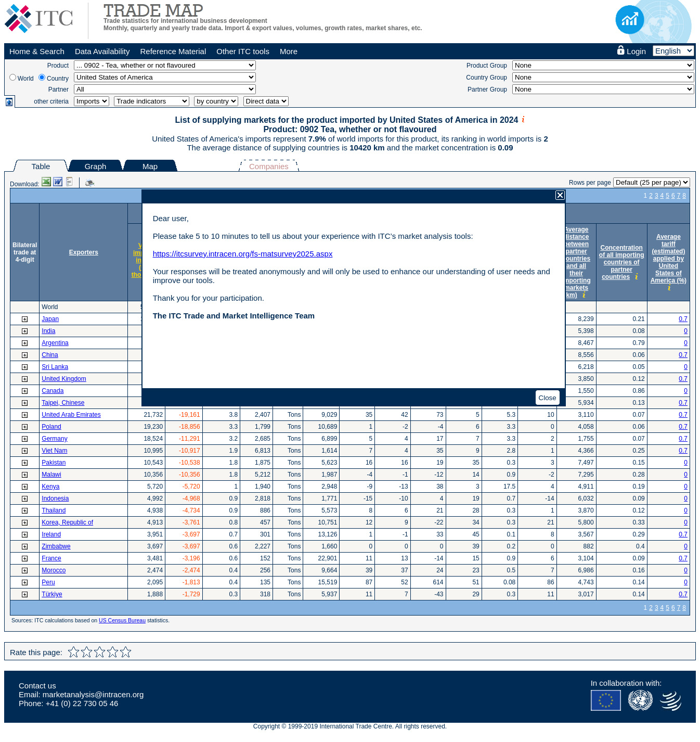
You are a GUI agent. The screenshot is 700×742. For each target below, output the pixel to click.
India (48, 331)
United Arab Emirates (71, 415)
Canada (53, 391)
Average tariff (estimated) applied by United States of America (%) (669, 259)
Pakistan (54, 463)
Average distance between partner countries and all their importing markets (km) (576, 262)
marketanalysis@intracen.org (93, 694)
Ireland (51, 534)
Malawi (51, 475)
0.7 (683, 319)
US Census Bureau (122, 620)
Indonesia (55, 498)
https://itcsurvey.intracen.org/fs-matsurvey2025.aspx (243, 254)
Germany (54, 439)
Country (58, 79)
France (51, 558)
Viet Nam (54, 451)
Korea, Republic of (67, 522)
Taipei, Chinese (63, 403)
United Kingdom (64, 379)
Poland (51, 427)
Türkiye (52, 594)
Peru (48, 582)
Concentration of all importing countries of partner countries (622, 262)
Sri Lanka (55, 367)
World (26, 79)
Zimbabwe (56, 546)
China (50, 355)
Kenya (50, 487)
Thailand (54, 510)
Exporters (84, 252)
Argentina (55, 343)
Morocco (54, 570)
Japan (50, 319)
